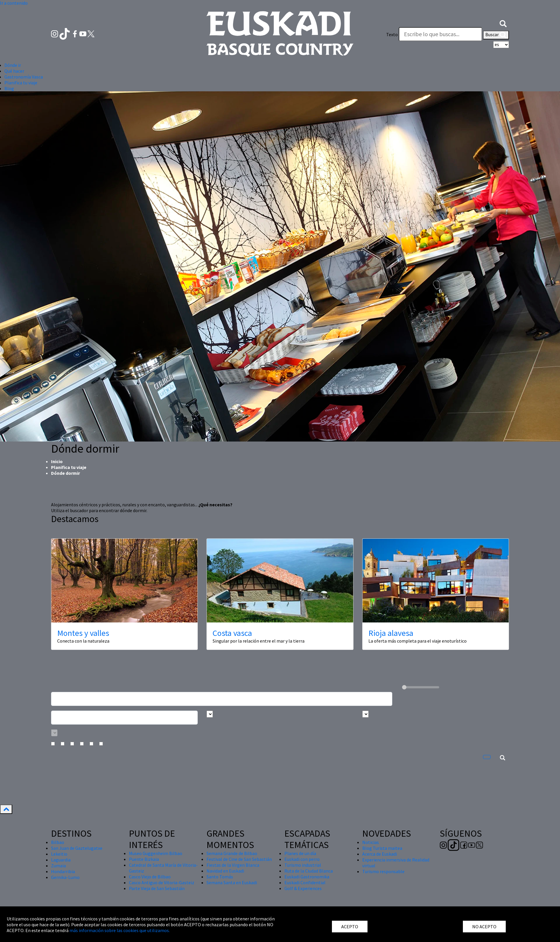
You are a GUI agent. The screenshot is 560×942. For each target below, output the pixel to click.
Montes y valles (83, 633)
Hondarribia (63, 871)
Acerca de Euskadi (380, 854)
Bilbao (58, 842)
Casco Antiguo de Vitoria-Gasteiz (162, 882)
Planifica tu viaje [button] (21, 83)
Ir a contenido (14, 3)
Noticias (371, 842)
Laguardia (61, 860)
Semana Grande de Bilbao (232, 853)
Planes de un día (300, 853)
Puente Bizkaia (144, 859)
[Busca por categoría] (54, 733)
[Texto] (440, 34)
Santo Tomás (220, 877)
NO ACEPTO (484, 927)
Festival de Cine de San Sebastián (239, 859)
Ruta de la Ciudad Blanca (309, 871)
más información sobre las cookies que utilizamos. (120, 930)
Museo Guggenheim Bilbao (156, 853)
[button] (503, 23)
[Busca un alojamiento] (222, 699)
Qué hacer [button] (14, 71)
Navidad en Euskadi (225, 871)
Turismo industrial (303, 865)
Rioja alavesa (391, 633)
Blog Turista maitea (382, 848)
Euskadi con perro (302, 859)
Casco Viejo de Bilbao (150, 877)
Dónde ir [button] (13, 65)
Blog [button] (9, 88)
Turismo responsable (383, 871)
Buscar (496, 35)
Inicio (57, 461)
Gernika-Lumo (65, 877)
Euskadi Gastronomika (307, 877)
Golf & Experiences (303, 888)
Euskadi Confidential (305, 882)
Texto (392, 34)
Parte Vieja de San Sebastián (157, 888)
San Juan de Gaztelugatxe (77, 848)
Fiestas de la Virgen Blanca (233, 865)
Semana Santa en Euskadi (232, 882)
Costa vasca (232, 633)
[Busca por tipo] (365, 714)
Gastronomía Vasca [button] (24, 77)
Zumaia (58, 866)
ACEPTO (350, 927)
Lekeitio (59, 854)
